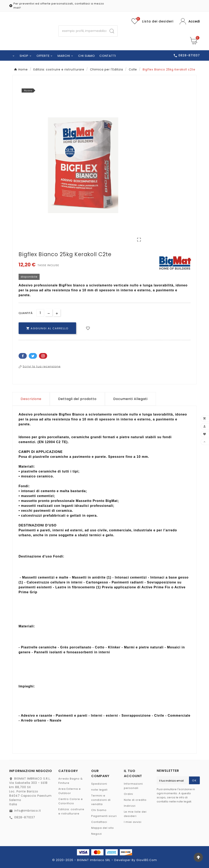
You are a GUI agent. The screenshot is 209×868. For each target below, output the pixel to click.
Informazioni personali (133, 786)
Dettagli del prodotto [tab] (77, 399)
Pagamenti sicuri (104, 816)
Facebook (23, 356)
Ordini (128, 794)
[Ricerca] (83, 31)
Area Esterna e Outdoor (70, 791)
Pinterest (43, 356)
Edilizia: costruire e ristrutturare (71, 811)
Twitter (33, 356)
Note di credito (135, 800)
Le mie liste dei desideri (135, 814)
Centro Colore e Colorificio (71, 801)
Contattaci (99, 822)
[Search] (112, 31)
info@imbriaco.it (28, 811)
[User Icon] (190, 21)
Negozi (97, 834)
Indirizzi (130, 806)
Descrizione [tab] (31, 399)
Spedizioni (99, 784)
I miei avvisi (133, 822)
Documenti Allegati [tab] (130, 399)
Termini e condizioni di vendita (101, 800)
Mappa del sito (103, 828)
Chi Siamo (99, 810)
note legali (99, 790)
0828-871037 (25, 817)
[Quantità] (40, 313)
